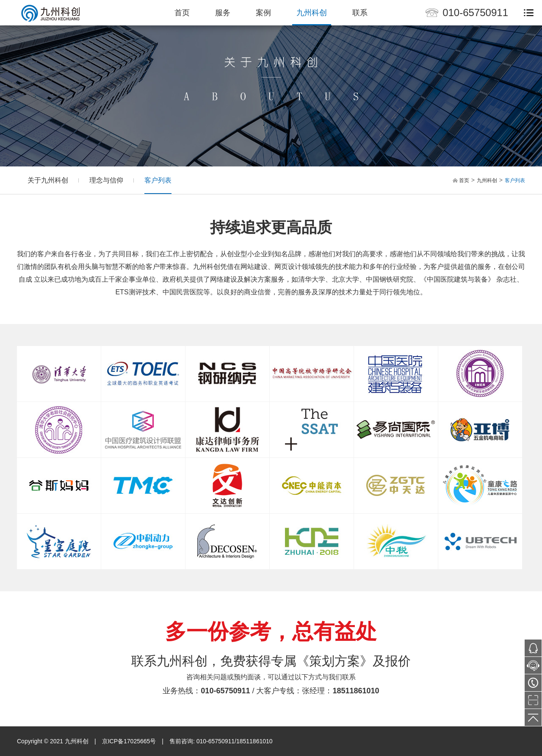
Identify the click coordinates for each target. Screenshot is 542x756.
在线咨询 (533, 668)
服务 (223, 13)
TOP (533, 717)
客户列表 (158, 180)
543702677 (533, 648)
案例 (263, 13)
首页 (182, 13)
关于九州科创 (48, 180)
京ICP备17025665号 (129, 741)
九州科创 (312, 13)
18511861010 (356, 691)
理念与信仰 (106, 180)
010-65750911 (475, 12)
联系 (360, 13)
